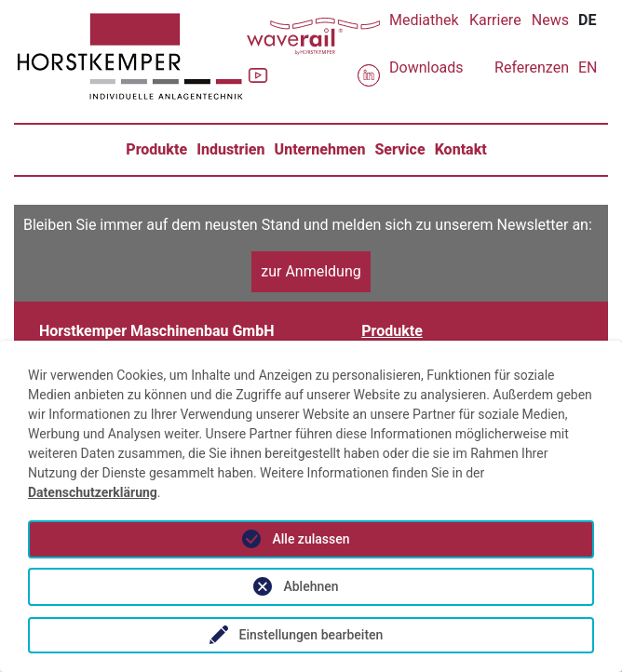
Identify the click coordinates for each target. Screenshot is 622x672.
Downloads (426, 67)
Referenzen (532, 67)
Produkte (156, 149)
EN (588, 67)
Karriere (495, 20)
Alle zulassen (311, 539)
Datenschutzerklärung (93, 492)
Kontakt (461, 149)
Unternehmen (320, 149)
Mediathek (424, 20)
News (550, 20)
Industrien (230, 149)
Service (399, 149)
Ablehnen (311, 586)
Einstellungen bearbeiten (311, 635)
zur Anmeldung (311, 271)
